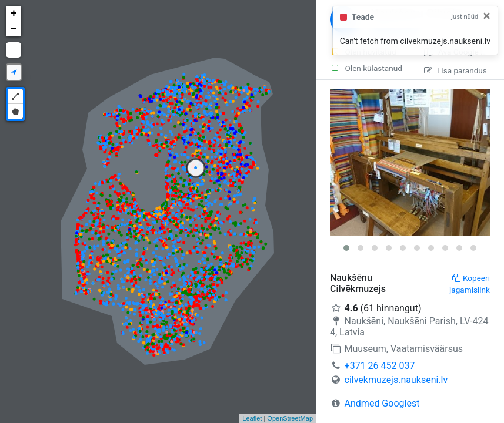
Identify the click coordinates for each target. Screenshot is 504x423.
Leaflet (252, 418)
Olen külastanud (366, 68)
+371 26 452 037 (380, 366)
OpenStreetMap (290, 418)
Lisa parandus (455, 70)
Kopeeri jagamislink (470, 284)
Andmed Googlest (382, 403)
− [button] (14, 29)
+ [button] (14, 14)
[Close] (487, 16)
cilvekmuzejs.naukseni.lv (396, 380)
